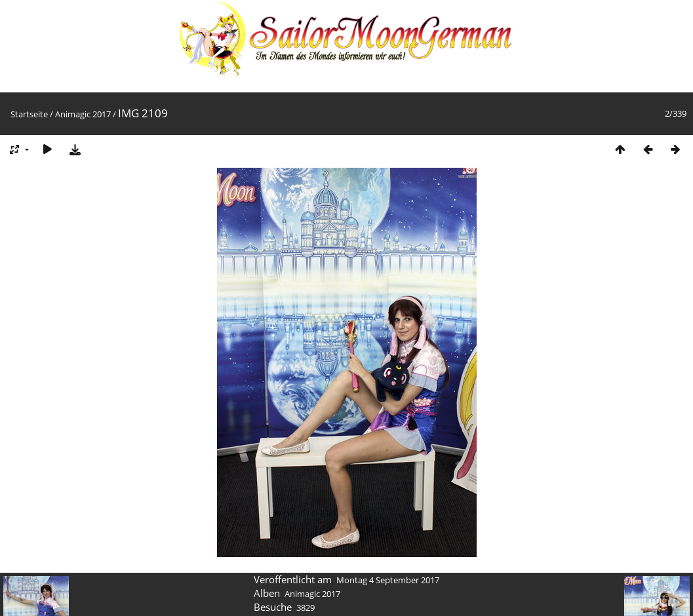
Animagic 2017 (83, 114)
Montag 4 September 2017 (388, 580)
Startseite (29, 114)
